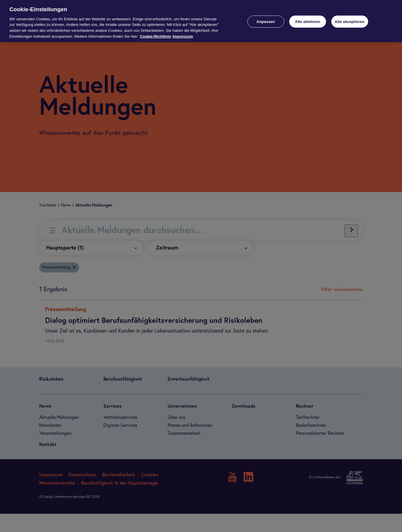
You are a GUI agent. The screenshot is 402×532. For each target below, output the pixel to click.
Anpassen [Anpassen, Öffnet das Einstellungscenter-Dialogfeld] (266, 21)
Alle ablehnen (307, 21)
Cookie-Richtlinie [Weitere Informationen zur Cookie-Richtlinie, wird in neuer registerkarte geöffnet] (155, 36)
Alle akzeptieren (349, 21)
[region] (201, 21)
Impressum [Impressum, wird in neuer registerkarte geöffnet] (183, 36)
